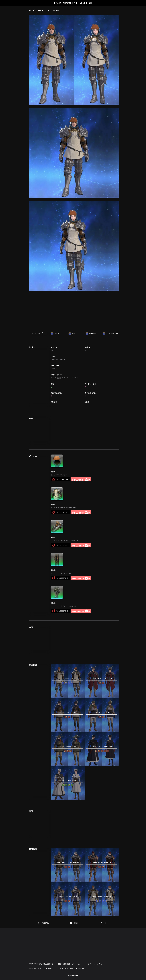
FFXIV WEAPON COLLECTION (40, 969)
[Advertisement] (74, 313)
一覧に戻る (44, 923)
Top (104, 923)
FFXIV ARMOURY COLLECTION (73, 3)
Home (74, 923)
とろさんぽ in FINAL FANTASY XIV (71, 969)
